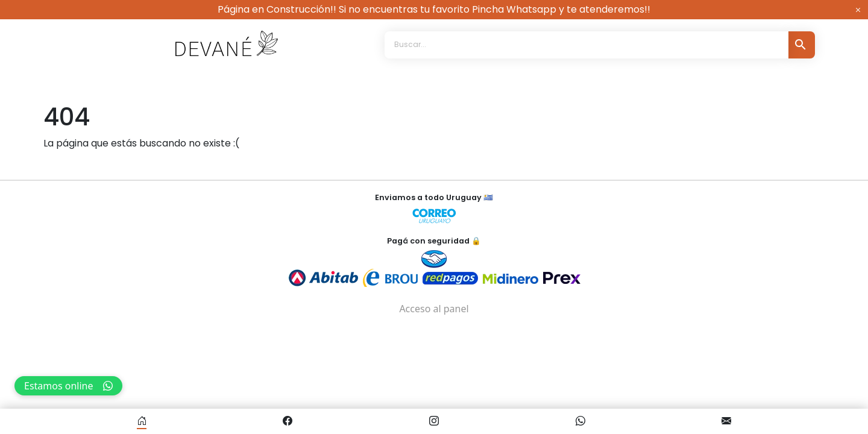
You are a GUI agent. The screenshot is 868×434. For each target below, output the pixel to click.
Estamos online (68, 386)
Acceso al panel (434, 306)
